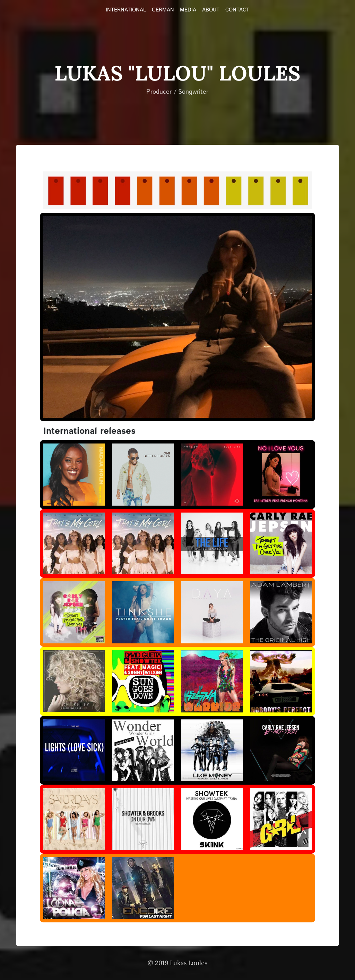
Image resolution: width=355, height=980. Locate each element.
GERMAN (163, 10)
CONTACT (237, 10)
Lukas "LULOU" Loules (177, 73)
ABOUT (211, 10)
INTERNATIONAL (126, 10)
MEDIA (188, 10)
